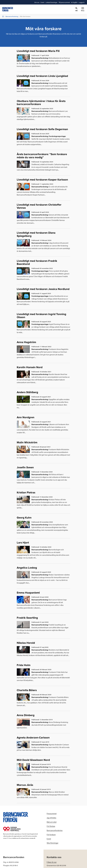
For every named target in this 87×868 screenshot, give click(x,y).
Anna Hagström (26, 342)
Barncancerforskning (12, 16)
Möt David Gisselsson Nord (33, 760)
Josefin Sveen (25, 467)
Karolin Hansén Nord (30, 367)
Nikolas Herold (26, 643)
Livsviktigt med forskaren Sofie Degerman (42, 129)
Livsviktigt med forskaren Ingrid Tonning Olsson (41, 316)
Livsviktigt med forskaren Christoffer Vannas (39, 206)
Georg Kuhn (24, 518)
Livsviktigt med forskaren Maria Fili (38, 51)
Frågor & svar (52, 862)
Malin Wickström (27, 442)
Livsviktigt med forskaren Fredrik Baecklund (37, 262)
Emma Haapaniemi (28, 593)
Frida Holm (24, 665)
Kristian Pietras (26, 493)
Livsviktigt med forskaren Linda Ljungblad (42, 76)
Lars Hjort (23, 543)
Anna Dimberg (26, 715)
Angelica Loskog (27, 568)
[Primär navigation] (83, 9)
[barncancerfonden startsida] (8, 9)
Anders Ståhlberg (27, 392)
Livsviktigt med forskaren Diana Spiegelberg (36, 234)
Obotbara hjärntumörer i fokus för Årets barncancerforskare (41, 103)
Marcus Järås (25, 785)
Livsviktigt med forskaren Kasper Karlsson (42, 180)
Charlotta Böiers (27, 690)
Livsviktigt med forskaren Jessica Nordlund (43, 289)
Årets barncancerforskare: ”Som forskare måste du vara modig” (42, 156)
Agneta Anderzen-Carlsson (33, 738)
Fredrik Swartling (27, 618)
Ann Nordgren (26, 417)
